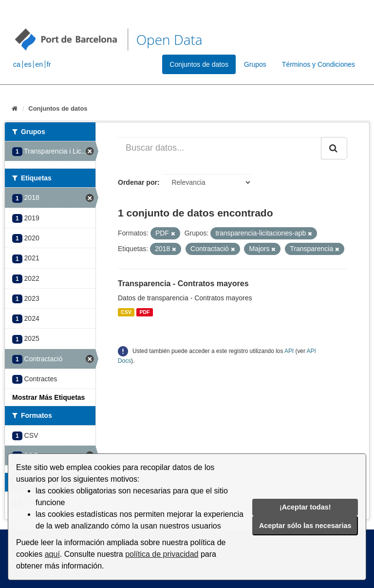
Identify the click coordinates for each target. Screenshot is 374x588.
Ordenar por (138, 182)
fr (49, 64)
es (28, 64)
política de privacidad (162, 554)
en (39, 64)
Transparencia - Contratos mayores (183, 284)
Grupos (255, 64)
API (289, 351)
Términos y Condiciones (318, 64)
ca (17, 64)
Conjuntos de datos (199, 64)
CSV (126, 312)
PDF (144, 312)
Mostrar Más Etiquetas (48, 397)
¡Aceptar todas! (305, 507)
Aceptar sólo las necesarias (305, 526)
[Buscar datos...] (220, 148)
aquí (52, 554)
